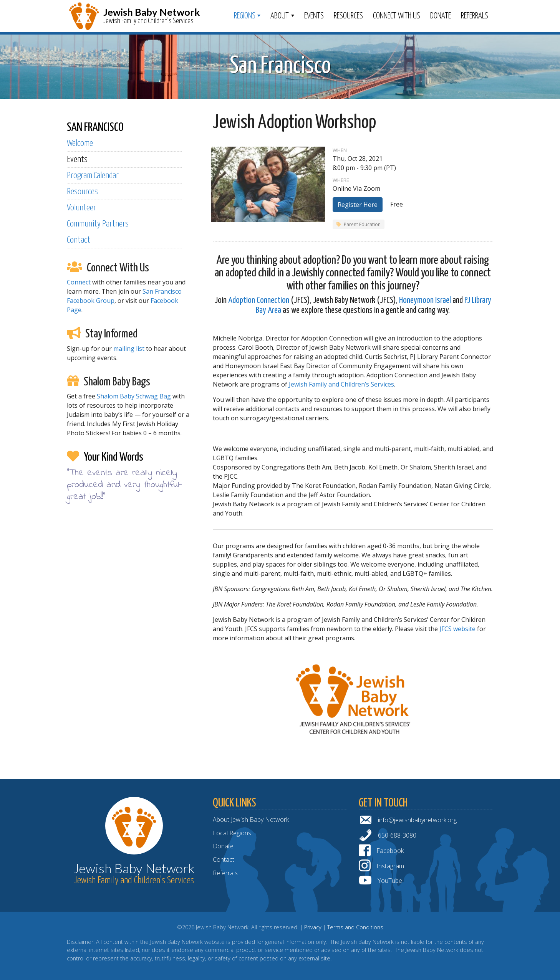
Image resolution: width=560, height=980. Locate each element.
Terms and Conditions (355, 927)
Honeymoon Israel (425, 300)
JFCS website (457, 629)
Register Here (358, 205)
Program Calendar (93, 176)
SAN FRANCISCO (95, 127)
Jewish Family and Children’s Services (341, 384)
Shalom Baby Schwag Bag (134, 396)
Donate (441, 16)
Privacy (313, 927)
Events (314, 16)
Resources (348, 16)
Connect (79, 282)
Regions (245, 16)
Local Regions (232, 833)
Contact (79, 240)
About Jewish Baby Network (251, 820)
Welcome (80, 143)
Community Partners (98, 224)
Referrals (475, 16)
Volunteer (81, 208)
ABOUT (280, 16)
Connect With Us (397, 16)
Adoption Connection (259, 300)
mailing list (129, 349)
